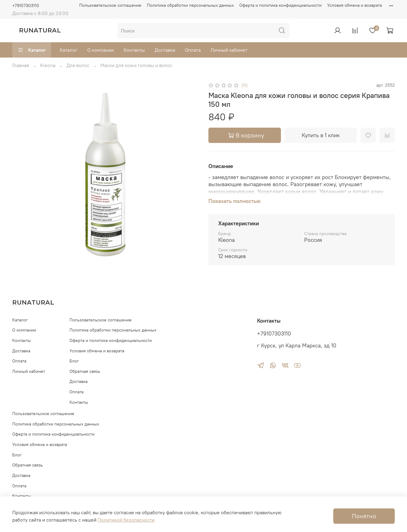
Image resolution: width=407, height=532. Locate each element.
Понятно (364, 516)
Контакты (134, 50)
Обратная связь (85, 371)
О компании (101, 50)
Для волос (78, 65)
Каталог (32, 50)
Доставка (165, 50)
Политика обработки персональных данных (190, 5)
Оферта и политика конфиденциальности (280, 5)
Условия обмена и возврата (355, 5)
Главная (21, 65)
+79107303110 (26, 6)
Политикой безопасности (126, 520)
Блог (74, 361)
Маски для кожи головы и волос (136, 65)
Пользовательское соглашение (110, 5)
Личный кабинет (229, 50)
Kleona (48, 65)
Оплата (193, 50)
